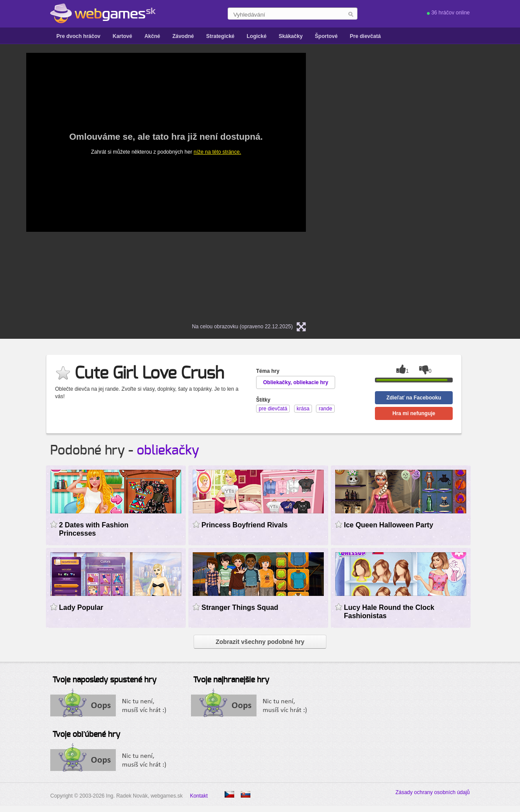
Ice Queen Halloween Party (388, 525)
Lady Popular (81, 607)
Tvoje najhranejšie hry (231, 680)
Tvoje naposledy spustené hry (104, 680)
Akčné (152, 36)
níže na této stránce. (217, 152)
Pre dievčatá (366, 36)
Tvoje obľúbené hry (86, 735)
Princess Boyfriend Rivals (244, 525)
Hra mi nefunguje (414, 413)
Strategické (220, 36)
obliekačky (168, 451)
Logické (256, 36)
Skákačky (291, 36)
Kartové (123, 36)
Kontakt (199, 796)
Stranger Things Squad (240, 607)
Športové (326, 36)
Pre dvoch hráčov (78, 36)
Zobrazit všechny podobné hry (260, 642)
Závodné (183, 36)
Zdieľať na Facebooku (414, 398)
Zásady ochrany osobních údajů (433, 792)
